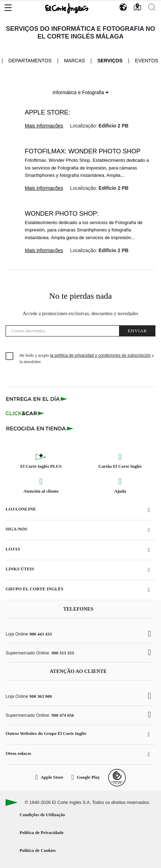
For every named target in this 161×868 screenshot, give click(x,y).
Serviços (110, 61)
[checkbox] (10, 356)
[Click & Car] (25, 414)
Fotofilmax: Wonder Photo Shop (83, 151)
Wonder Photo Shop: (62, 214)
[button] (8, 6)
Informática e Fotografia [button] (80, 92)
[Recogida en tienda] (40, 428)
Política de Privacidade (42, 833)
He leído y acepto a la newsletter (87, 359)
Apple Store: (47, 112)
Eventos (147, 61)
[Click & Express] (37, 399)
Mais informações (44, 126)
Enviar (137, 331)
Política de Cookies (38, 850)
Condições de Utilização (42, 815)
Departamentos (30, 61)
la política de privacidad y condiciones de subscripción (100, 355)
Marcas (74, 61)
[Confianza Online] (117, 778)
